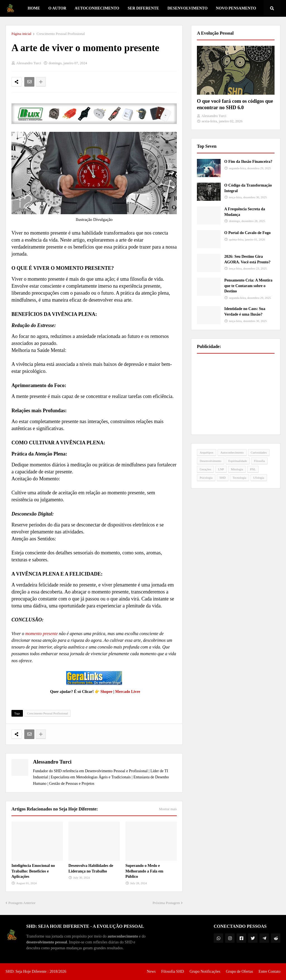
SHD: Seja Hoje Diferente (27, 971)
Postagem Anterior (22, 903)
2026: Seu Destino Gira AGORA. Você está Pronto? (247, 259)
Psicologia (206, 478)
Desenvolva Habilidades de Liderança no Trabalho (91, 868)
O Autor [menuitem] (57, 8)
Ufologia (259, 478)
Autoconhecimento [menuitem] (97, 8)
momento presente (41, 634)
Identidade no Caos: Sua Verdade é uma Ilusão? (245, 312)
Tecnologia (239, 478)
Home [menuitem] (34, 8)
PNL (253, 469)
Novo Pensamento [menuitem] (236, 8)
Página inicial (21, 34)
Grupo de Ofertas (239, 971)
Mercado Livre (127, 692)
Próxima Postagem (166, 903)
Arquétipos (207, 452)
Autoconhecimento (232, 452)
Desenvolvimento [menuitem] (187, 8)
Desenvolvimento (211, 461)
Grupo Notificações (205, 971)
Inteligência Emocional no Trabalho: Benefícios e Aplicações (33, 871)
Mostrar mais (168, 809)
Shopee (106, 692)
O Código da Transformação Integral (248, 188)
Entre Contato (270, 971)
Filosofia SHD (172, 971)
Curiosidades (259, 452)
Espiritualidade (238, 461)
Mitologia (237, 469)
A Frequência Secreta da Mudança (245, 212)
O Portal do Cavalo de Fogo (247, 233)
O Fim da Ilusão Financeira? (248, 162)
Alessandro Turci (52, 762)
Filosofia (259, 461)
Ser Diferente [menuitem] (143, 8)
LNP (221, 469)
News (151, 971)
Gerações (205, 469)
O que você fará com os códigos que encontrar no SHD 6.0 (235, 104)
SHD (223, 478)
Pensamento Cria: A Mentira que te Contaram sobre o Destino (248, 286)
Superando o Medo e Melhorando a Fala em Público (144, 871)
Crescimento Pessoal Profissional (61, 34)
